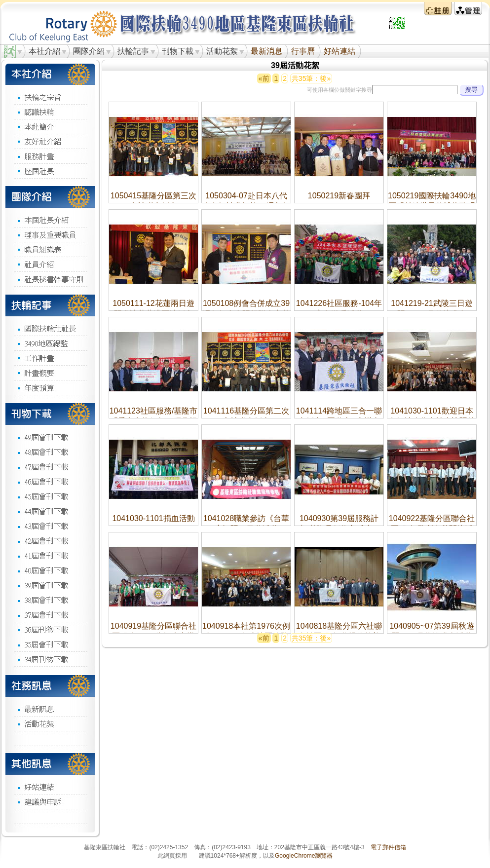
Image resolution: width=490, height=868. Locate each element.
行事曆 (303, 51)
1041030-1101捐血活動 (153, 518)
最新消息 (266, 51)
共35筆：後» (311, 78)
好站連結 (339, 51)
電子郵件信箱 (388, 847)
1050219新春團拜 (339, 196)
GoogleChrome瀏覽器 (304, 856)
